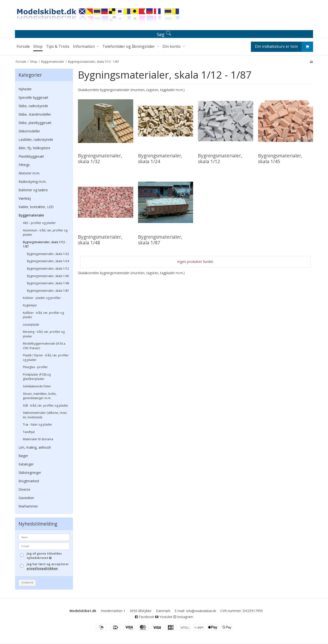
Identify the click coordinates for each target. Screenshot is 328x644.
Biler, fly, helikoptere (34, 148)
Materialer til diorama (38, 439)
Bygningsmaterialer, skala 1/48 (48, 283)
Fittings (24, 165)
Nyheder (25, 89)
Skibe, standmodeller (35, 114)
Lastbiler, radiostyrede (36, 139)
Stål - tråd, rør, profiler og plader (46, 406)
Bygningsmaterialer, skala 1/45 (48, 276)
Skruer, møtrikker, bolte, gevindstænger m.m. (40, 396)
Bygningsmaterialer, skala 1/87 (48, 291)
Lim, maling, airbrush (35, 447)
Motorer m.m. (29, 173)
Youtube (164, 617)
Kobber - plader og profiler (42, 298)
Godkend (27, 582)
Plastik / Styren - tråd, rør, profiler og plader (46, 357)
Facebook (145, 617)
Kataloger (26, 464)
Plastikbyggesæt (31, 156)
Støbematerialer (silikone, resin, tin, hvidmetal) (45, 415)
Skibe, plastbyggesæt (35, 123)
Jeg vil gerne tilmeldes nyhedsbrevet (48, 556)
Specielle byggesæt (33, 97)
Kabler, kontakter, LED (36, 207)
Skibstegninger (30, 473)
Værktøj (25, 198)
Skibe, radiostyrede (33, 106)
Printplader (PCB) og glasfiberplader (37, 377)
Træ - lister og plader (38, 424)
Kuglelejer (30, 305)
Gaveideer (26, 498)
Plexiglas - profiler (35, 367)
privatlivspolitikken (42, 568)
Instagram (183, 617)
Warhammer (28, 506)
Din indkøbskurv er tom (284, 47)
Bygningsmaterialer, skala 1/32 (48, 254)
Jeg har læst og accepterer (48, 566)
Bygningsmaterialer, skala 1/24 (48, 261)
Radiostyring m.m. (32, 182)
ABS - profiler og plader (39, 223)
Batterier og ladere (33, 190)
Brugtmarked (29, 481)
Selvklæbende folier (37, 386)
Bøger (23, 456)
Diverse (24, 489)
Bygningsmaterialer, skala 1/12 (48, 269)
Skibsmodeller (29, 131)
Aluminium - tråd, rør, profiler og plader (45, 232)
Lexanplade (31, 325)
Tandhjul (29, 432)
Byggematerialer (31, 215)
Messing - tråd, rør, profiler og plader (44, 334)
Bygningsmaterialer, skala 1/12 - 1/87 (45, 244)
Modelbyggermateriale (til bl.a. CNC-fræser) (44, 346)
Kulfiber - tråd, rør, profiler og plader (43, 315)
